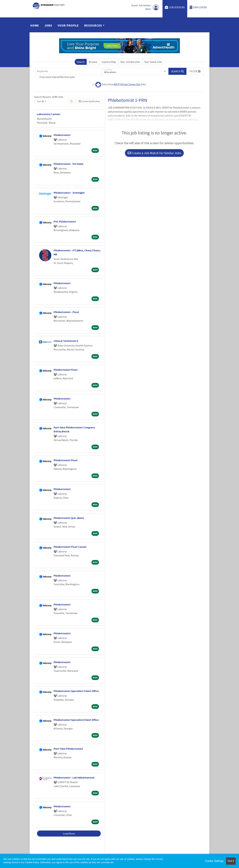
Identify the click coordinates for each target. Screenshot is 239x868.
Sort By (41, 101)
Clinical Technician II (66, 341)
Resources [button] (93, 25)
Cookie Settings (214, 861)
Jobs (48, 25)
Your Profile (68, 25)
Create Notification (89, 101)
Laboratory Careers (49, 114)
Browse (93, 62)
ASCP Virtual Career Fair (127, 84)
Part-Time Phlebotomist (68, 749)
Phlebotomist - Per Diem (68, 164)
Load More (69, 834)
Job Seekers (175, 7)
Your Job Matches (130, 62)
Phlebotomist (62, 135)
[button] (195, 71)
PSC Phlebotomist (65, 221)
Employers (198, 7)
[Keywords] (69, 71)
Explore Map (109, 62)
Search (81, 62)
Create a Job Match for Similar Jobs (154, 153)
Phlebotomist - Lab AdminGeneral (74, 777)
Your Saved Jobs (153, 62)
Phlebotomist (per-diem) (69, 518)
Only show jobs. (119, 85)
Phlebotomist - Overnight (69, 193)
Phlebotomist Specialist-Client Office (76, 691)
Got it (231, 861)
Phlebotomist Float (66, 370)
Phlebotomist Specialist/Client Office (76, 720)
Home (35, 25)
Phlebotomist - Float (66, 312)
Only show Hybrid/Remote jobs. (57, 77)
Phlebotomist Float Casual (70, 547)
